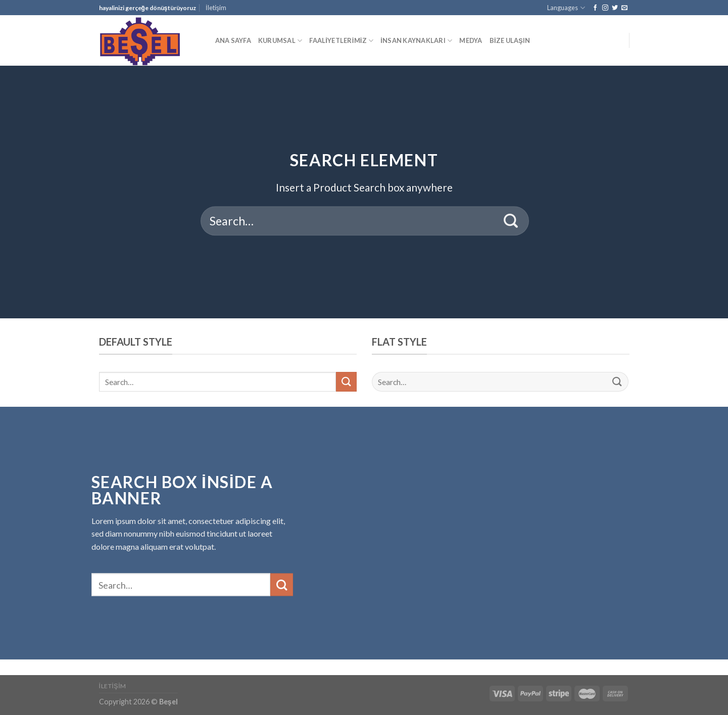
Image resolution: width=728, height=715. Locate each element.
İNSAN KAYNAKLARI (416, 41)
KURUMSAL (280, 41)
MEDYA (471, 40)
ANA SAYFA (233, 40)
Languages (566, 8)
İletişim (216, 8)
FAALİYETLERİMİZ (341, 41)
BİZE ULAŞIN (510, 40)
